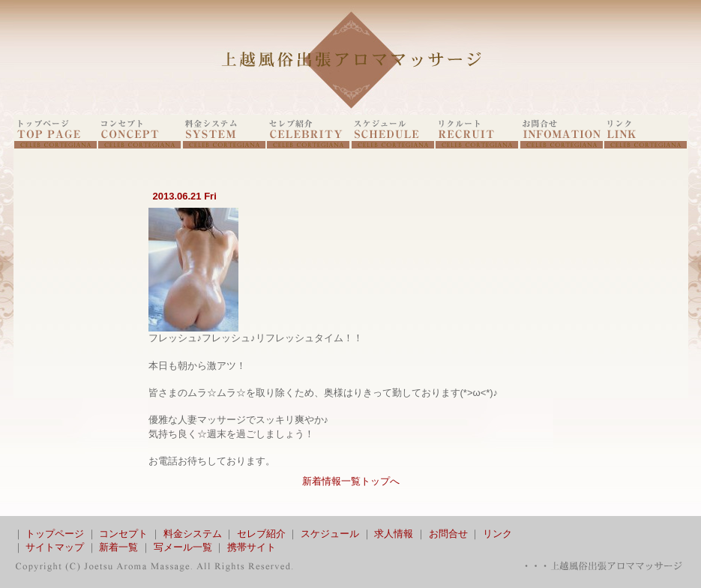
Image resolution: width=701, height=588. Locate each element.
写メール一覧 (183, 547)
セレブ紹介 (261, 534)
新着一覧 (118, 547)
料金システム (193, 534)
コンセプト (123, 534)
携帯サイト (252, 547)
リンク (497, 534)
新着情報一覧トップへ (351, 481)
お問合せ (448, 534)
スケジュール (330, 534)
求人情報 (394, 534)
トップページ (55, 534)
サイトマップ (55, 547)
